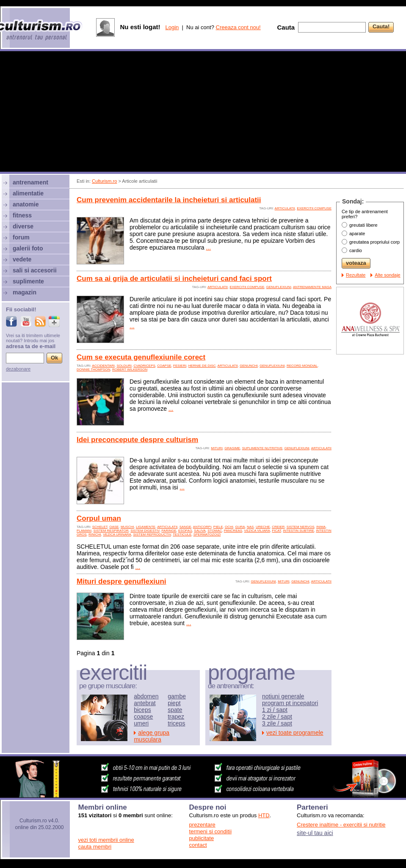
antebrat (145, 703)
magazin (25, 292)
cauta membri (95, 847)
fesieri (180, 366)
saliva (200, 531)
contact (198, 845)
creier (278, 527)
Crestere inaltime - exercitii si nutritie (341, 825)
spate (175, 710)
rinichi (95, 534)
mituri (217, 448)
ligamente (146, 527)
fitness (22, 215)
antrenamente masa (312, 287)
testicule (182, 534)
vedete (22, 259)
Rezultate (356, 275)
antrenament (30, 182)
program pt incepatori (290, 703)
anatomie (26, 204)
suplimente (28, 281)
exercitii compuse (314, 208)
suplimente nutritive (262, 448)
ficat (276, 531)
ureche (263, 527)
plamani (84, 531)
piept (174, 703)
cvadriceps (144, 366)
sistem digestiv (145, 531)
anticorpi (202, 527)
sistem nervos (301, 527)
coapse (164, 366)
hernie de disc (202, 366)
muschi (127, 527)
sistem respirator (111, 531)
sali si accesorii (35, 270)
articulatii (285, 208)
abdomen (146, 696)
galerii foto (28, 248)
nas (250, 527)
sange (185, 527)
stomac (215, 531)
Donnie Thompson (93, 369)
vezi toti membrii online (106, 840)
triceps (176, 723)
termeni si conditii (210, 831)
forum (21, 237)
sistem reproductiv (152, 534)
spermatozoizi (207, 534)
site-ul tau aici (315, 833)
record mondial (302, 366)
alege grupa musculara (152, 736)
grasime (232, 448)
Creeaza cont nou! (238, 27)
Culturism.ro (104, 181)
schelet (100, 527)
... (209, 247)
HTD (264, 815)
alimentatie (28, 193)
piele (218, 527)
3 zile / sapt (277, 723)
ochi (229, 527)
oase (114, 527)
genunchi (249, 366)
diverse (23, 226)
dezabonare (18, 369)
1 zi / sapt (275, 710)
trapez (176, 717)
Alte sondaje (388, 275)
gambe (177, 696)
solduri (124, 366)
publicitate (202, 838)
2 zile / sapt (277, 717)
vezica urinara (117, 534)
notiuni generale (283, 696)
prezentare (202, 825)
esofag (185, 531)
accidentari (103, 366)
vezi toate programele (295, 733)
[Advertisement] (203, 113)
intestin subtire (299, 531)
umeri (141, 723)
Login (172, 27)
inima (321, 527)
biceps (142, 710)
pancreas (233, 531)
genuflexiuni (279, 287)
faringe (169, 531)
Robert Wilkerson (130, 369)
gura (240, 527)
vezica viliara (257, 531)
